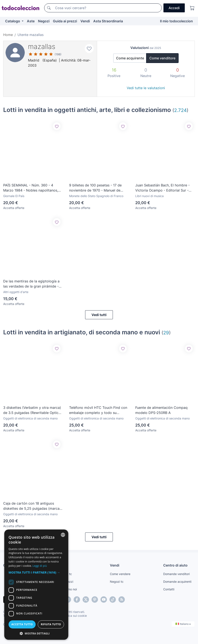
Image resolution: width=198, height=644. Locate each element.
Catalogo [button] (13, 21)
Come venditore (162, 58)
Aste (31, 21)
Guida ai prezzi (65, 21)
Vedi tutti (99, 315)
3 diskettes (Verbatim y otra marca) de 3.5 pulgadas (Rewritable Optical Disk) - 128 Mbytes (32, 410)
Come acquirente (130, 58)
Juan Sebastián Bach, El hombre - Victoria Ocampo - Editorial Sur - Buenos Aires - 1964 (162, 188)
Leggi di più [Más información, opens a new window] (40, 566)
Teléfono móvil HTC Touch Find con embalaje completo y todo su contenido (98, 410)
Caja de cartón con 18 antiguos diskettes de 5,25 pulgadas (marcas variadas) (32, 506)
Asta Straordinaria (108, 21)
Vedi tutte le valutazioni (146, 88)
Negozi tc (117, 582)
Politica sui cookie (74, 616)
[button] (36, 572)
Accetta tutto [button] (22, 624)
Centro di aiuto (175, 565)
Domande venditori (176, 574)
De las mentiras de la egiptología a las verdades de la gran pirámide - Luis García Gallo (31, 284)
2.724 (180, 110)
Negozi (44, 21)
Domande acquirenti (177, 582)
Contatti (169, 589)
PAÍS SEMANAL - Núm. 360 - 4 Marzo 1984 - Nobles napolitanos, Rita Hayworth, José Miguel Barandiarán (31, 188)
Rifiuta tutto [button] (51, 624)
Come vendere (120, 574)
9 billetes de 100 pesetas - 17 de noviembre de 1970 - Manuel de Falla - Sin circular (95, 188)
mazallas (42, 47)
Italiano (183, 624)
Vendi (85, 21)
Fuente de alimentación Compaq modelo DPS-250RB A (161, 410)
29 (166, 333)
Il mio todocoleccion (176, 21)
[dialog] (36, 585)
